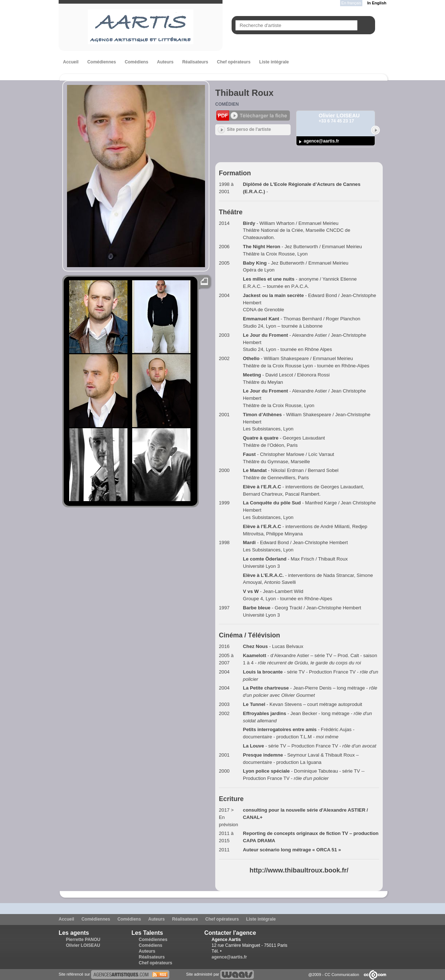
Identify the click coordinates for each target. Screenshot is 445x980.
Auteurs (165, 62)
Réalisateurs (195, 62)
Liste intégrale (274, 62)
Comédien (227, 104)
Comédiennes (102, 62)
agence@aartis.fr (321, 141)
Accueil (71, 62)
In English (377, 3)
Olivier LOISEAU (83, 945)
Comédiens (136, 62)
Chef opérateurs (234, 62)
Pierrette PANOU (83, 940)
